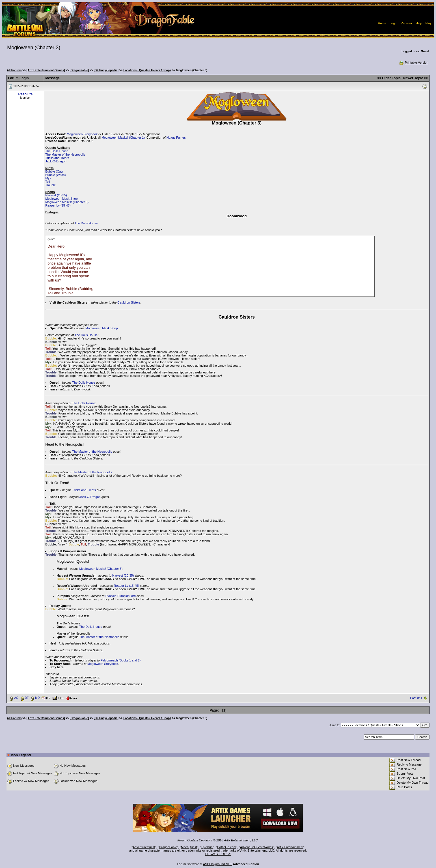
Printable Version (414, 63)
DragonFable (168, 847)
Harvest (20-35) (56, 195)
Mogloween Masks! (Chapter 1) (123, 137)
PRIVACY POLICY (218, 854)
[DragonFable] (79, 70)
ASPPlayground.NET (218, 864)
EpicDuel (207, 847)
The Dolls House (57, 151)
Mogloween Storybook (82, 134)
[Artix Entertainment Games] (46, 70)
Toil (48, 182)
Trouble (50, 185)
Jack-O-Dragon (56, 161)
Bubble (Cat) (54, 171)
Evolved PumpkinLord (121, 596)
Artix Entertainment (290, 847)
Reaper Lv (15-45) (58, 205)
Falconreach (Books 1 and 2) (121, 660)
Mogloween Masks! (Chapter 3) (67, 202)
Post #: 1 (416, 698)
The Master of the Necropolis (65, 154)
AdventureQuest (144, 847)
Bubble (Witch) (55, 175)
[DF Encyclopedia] (106, 70)
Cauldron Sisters (129, 302)
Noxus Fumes (176, 137)
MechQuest (189, 847)
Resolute (25, 94)
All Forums (14, 70)
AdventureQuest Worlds (257, 847)
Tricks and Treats (57, 158)
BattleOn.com (227, 847)
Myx (48, 178)
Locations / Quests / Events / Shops (147, 70)
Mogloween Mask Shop (61, 199)
